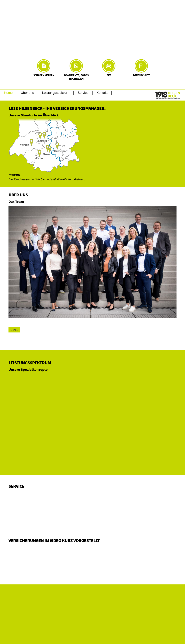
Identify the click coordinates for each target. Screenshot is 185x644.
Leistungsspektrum (56, 93)
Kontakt (102, 93)
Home (8, 93)
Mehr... (14, 330)
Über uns (27, 93)
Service (83, 93)
